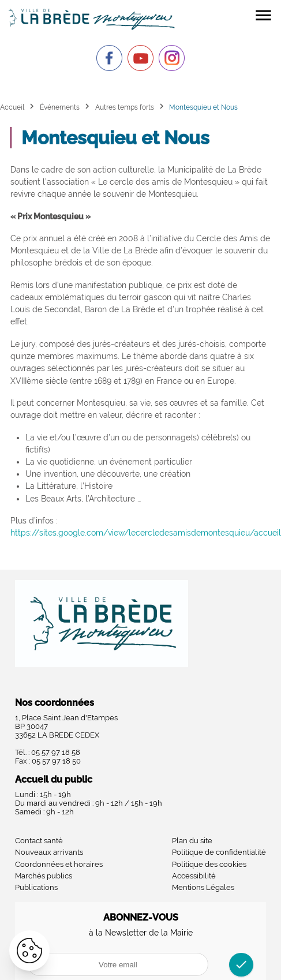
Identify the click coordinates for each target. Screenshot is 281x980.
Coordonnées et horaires (59, 864)
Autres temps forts (125, 107)
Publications (36, 887)
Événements (60, 107)
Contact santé (39, 841)
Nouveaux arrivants (49, 852)
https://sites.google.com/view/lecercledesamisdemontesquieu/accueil (146, 533)
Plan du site (192, 841)
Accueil (12, 107)
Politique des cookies (209, 864)
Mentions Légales (203, 887)
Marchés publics (44, 876)
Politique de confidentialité (219, 852)
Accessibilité (194, 876)
